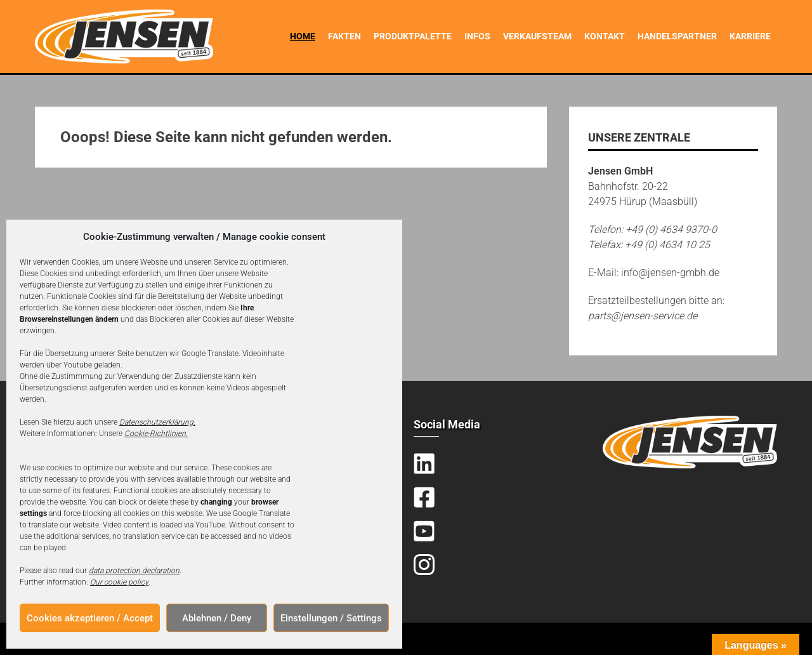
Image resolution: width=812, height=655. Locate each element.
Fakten (344, 36)
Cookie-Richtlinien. (156, 433)
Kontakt (605, 36)
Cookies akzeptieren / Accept (90, 618)
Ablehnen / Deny (217, 618)
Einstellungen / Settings (331, 618)
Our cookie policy (119, 582)
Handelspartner (677, 36)
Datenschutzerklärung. (157, 422)
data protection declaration (134, 571)
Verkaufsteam (537, 36)
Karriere (750, 36)
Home (303, 36)
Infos (477, 36)
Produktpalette (413, 36)
